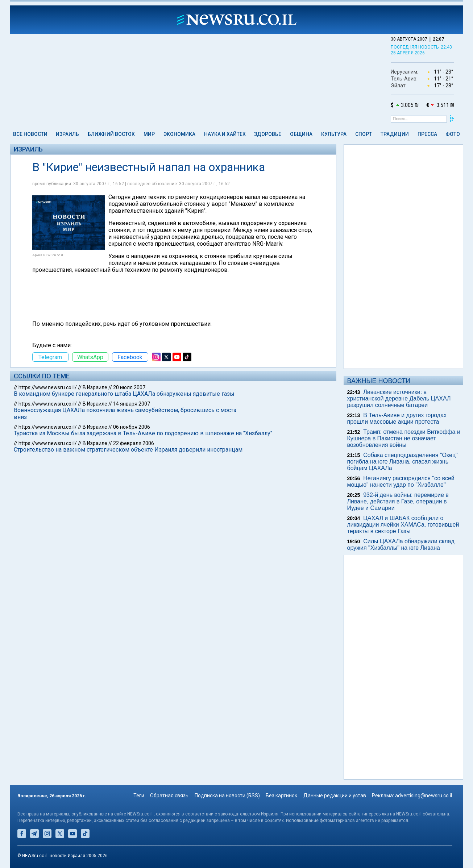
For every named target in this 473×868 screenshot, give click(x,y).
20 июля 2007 (129, 387)
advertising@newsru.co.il (424, 796)
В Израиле (95, 387)
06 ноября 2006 (132, 427)
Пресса (427, 134)
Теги (139, 796)
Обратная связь (169, 796)
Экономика (179, 134)
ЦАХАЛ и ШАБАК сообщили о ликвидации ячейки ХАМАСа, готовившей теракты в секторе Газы (403, 525)
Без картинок (281, 796)
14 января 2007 (132, 404)
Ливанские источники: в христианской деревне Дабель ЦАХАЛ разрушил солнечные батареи (399, 398)
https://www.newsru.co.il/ (48, 387)
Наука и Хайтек (225, 134)
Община (301, 134)
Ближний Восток (111, 134)
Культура (334, 134)
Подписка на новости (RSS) (227, 796)
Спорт (364, 134)
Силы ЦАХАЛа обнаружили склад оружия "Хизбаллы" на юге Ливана (401, 545)
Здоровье (268, 134)
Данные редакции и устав (335, 796)
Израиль (67, 134)
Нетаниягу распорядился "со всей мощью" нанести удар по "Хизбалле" (401, 481)
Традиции (395, 134)
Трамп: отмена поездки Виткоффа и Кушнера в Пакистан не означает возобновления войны (404, 438)
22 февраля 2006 (134, 443)
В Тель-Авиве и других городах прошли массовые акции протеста (397, 418)
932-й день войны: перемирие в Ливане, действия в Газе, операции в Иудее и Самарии (398, 501)
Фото (453, 134)
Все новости (30, 134)
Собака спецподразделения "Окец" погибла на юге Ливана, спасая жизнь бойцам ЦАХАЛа (403, 462)
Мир (149, 134)
